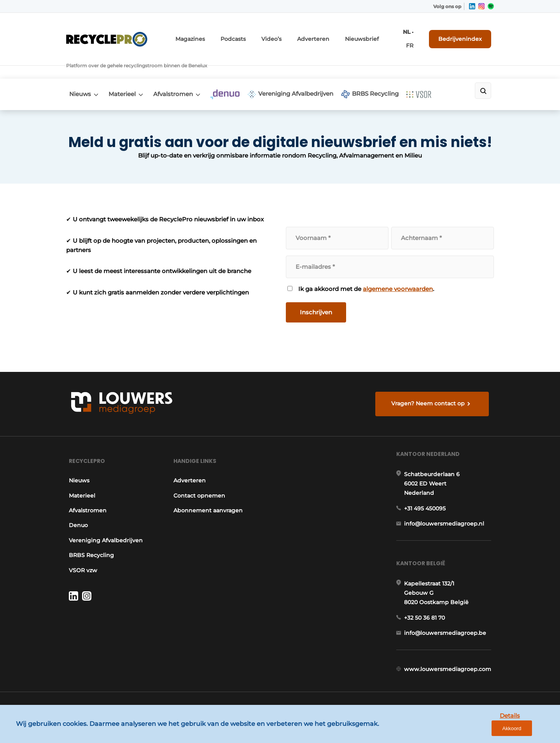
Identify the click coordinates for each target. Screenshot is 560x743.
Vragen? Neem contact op (430, 382)
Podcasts (258, 34)
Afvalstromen (180, 69)
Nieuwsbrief (373, 34)
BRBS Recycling (392, 69)
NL (406, 34)
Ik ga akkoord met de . (367, 263)
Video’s (293, 34)
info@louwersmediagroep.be (448, 635)
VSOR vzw (80, 558)
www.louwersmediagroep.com (450, 675)
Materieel (124, 69)
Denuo (76, 513)
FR (417, 34)
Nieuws (77, 69)
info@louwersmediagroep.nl (447, 518)
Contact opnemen (199, 484)
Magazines (219, 34)
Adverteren (330, 34)
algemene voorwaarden (398, 263)
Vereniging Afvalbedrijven (307, 69)
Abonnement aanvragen (208, 498)
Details (494, 730)
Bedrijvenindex (465, 34)
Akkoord (531, 731)
